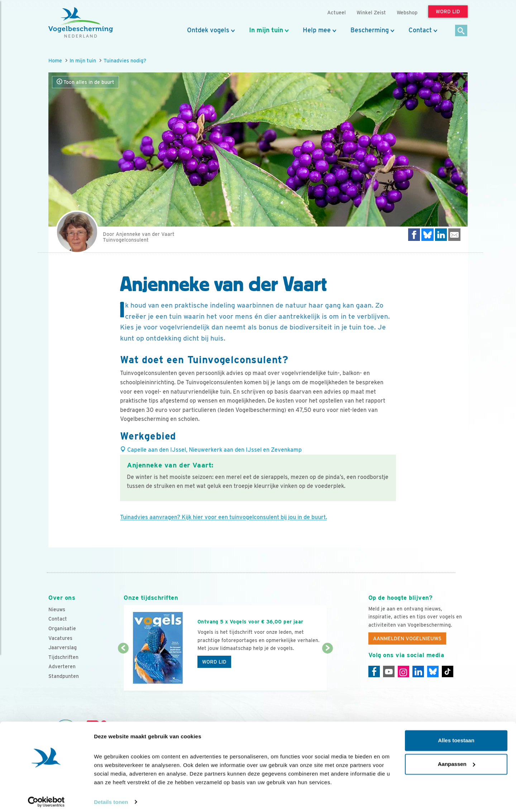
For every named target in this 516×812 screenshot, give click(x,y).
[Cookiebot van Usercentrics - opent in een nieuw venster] (46, 798)
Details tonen (111, 798)
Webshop (407, 12)
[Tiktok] (448, 671)
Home (55, 60)
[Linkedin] (418, 671)
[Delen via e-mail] (454, 235)
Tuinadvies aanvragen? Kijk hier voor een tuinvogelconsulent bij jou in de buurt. (224, 517)
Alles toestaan (456, 737)
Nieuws (57, 609)
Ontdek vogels (208, 30)
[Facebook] (374, 671)
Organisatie (62, 628)
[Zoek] (461, 31)
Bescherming (370, 30)
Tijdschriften (63, 657)
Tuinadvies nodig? (125, 60)
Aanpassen (457, 760)
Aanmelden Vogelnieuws (407, 638)
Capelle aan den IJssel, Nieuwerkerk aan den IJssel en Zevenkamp (211, 450)
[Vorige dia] (123, 670)
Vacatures (60, 638)
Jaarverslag (63, 647)
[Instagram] (403, 671)
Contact (420, 30)
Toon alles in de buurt (85, 82)
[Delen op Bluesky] (427, 235)
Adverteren (62, 666)
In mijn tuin (266, 30)
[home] (81, 23)
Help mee (317, 30)
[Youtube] (389, 671)
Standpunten (64, 676)
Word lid (214, 662)
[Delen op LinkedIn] (441, 235)
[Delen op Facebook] (414, 235)
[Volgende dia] (327, 670)
